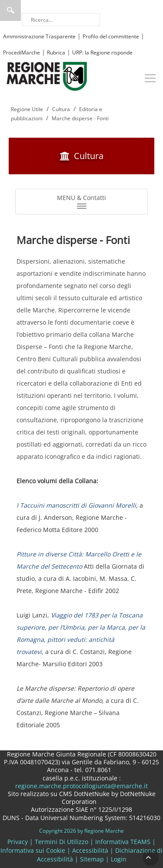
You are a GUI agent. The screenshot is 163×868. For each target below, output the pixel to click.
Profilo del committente (111, 36)
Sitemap (92, 859)
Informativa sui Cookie (33, 850)
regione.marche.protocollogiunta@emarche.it (81, 786)
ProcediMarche (22, 53)
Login (119, 859)
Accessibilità (90, 850)
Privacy (18, 842)
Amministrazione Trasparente (39, 36)
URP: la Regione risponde (102, 53)
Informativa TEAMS (123, 842)
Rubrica (56, 53)
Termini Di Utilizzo (62, 842)
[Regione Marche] (47, 76)
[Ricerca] (61, 20)
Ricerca (10, 10)
